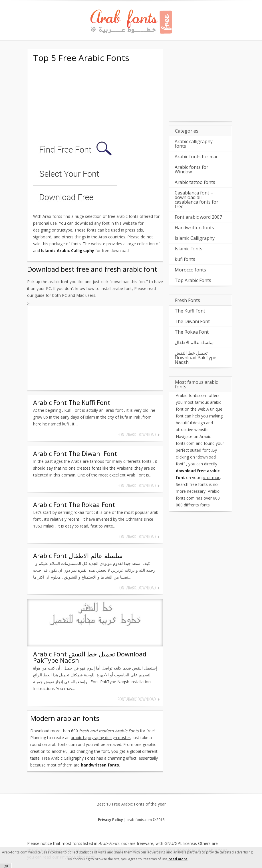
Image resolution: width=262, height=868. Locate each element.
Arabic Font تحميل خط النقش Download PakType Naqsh (90, 657)
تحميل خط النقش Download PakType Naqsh (196, 358)
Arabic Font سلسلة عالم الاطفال (78, 555)
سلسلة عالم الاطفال (194, 342)
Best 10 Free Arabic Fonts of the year (131, 804)
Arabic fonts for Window (192, 169)
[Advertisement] (76, 102)
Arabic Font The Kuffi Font (72, 402)
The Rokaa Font (192, 332)
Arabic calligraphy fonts (194, 144)
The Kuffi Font (190, 311)
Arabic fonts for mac (196, 157)
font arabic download (137, 435)
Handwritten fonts (194, 228)
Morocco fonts (190, 270)
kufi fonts (185, 259)
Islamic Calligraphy (195, 238)
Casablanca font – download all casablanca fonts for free (196, 200)
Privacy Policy (110, 820)
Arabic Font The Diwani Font (75, 453)
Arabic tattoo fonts (195, 182)
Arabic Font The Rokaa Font (74, 504)
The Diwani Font (192, 321)
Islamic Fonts (189, 249)
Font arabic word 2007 (198, 217)
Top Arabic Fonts (193, 280)
